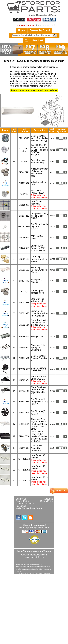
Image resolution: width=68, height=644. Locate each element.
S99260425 (24, 138)
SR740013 (24, 248)
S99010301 (24, 424)
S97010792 (24, 172)
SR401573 (24, 380)
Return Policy (47, 501)
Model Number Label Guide (29, 508)
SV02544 (24, 194)
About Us (49, 499)
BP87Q (24, 292)
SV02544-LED (24, 150)
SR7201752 (24, 470)
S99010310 (24, 436)
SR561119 (24, 270)
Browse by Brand (40, 30)
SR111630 (24, 448)
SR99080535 (24, 369)
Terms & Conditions (25, 504)
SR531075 (24, 413)
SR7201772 (24, 481)
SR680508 (24, 237)
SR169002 (24, 358)
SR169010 (24, 205)
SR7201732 (24, 459)
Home (22, 30)
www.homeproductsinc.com (34, 555)
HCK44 (24, 161)
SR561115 (24, 259)
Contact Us (21, 499)
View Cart (34, 41)
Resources (21, 506)
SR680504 (24, 337)
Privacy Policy (22, 501)
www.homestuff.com (34, 557)
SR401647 (24, 391)
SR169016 (24, 347)
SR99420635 (24, 227)
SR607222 (24, 216)
